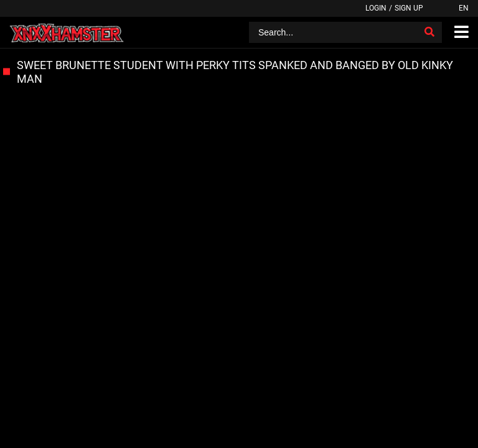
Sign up (409, 8)
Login (376, 8)
